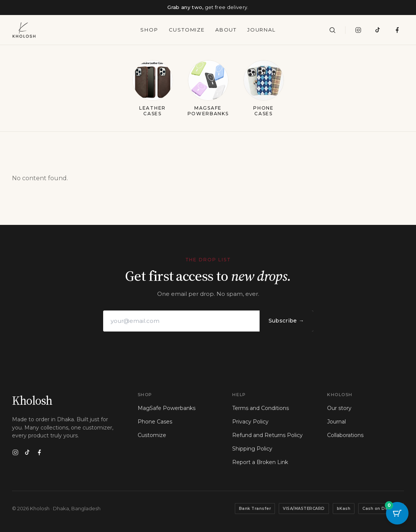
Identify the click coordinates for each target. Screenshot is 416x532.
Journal (261, 30)
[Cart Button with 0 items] (397, 513)
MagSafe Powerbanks (167, 408)
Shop (149, 30)
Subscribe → (286, 321)
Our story (339, 408)
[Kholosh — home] (24, 30)
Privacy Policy (250, 422)
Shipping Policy (252, 449)
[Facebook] (39, 452)
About (226, 30)
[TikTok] (378, 30)
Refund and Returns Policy (267, 435)
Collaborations (345, 435)
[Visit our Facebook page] (397, 30)
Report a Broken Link (260, 462)
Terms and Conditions (261, 408)
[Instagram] (358, 30)
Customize (187, 30)
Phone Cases (155, 422)
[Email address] (181, 321)
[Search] (332, 30)
